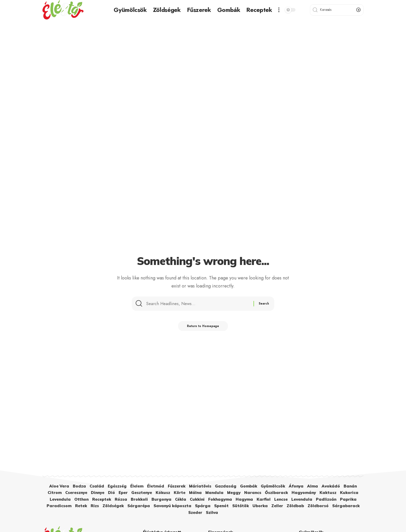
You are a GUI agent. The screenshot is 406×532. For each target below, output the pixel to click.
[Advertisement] (203, 59)
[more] (279, 10)
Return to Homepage (203, 328)
